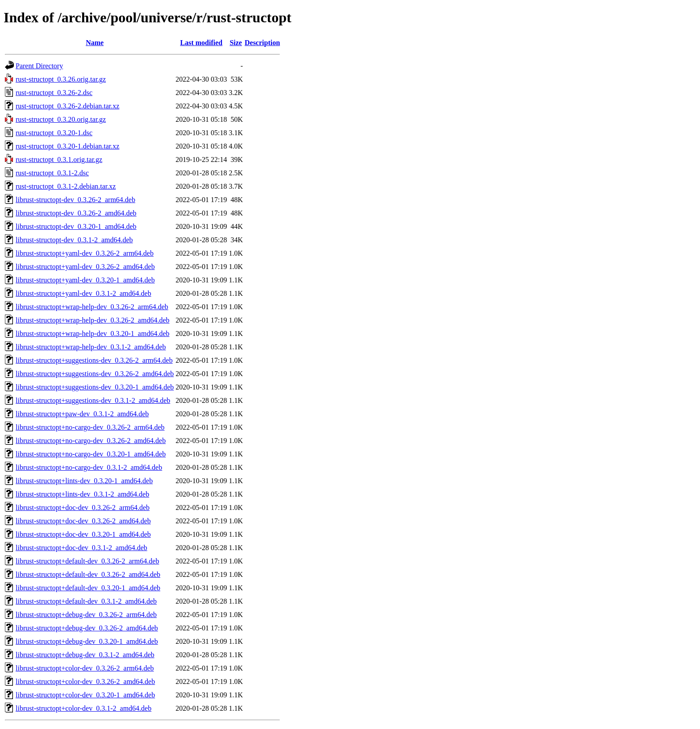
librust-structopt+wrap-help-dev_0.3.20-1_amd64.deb (93, 333)
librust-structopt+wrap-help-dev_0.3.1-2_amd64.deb (91, 347)
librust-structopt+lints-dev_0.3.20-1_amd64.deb (84, 481)
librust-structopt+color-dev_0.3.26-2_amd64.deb (85, 681)
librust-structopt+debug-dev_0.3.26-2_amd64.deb (87, 628)
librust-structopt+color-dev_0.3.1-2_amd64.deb (83, 708)
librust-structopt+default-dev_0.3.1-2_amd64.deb (86, 601)
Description (262, 43)
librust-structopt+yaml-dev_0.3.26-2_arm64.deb (85, 253)
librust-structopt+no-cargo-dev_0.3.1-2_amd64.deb (89, 467)
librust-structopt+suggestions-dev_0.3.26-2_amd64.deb (95, 374)
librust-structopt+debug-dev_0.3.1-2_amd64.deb (85, 655)
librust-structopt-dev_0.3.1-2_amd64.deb (74, 240)
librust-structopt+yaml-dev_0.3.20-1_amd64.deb (85, 280)
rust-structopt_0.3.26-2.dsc (54, 93)
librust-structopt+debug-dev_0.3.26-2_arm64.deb (86, 615)
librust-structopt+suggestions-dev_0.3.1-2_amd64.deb (93, 400)
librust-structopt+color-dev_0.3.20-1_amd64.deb (85, 695)
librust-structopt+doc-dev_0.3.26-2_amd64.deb (83, 521)
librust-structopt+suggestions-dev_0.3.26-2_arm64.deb (94, 360)
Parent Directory (39, 66)
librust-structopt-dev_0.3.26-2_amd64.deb (76, 213)
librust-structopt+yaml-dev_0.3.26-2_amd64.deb (85, 267)
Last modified (202, 43)
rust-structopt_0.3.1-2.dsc (52, 173)
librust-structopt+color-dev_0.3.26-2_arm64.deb (85, 668)
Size (236, 43)
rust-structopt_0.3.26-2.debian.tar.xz (67, 106)
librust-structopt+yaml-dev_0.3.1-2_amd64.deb (83, 293)
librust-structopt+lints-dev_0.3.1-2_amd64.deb (82, 494)
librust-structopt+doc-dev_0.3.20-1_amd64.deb (83, 534)
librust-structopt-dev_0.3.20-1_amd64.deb (76, 226)
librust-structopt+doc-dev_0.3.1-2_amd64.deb (81, 548)
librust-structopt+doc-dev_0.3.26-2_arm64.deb (83, 507)
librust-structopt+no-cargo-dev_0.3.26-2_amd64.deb (91, 441)
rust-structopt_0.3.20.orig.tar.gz (61, 119)
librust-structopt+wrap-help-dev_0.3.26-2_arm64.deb (92, 307)
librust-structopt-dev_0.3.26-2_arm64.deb (75, 200)
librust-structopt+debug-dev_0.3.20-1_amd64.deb (87, 641)
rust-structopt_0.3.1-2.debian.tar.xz (66, 186)
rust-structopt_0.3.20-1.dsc (54, 133)
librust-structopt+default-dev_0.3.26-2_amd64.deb (88, 574)
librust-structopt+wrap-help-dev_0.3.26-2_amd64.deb (93, 320)
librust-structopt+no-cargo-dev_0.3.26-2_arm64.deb (90, 427)
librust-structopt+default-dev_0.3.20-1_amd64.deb (88, 588)
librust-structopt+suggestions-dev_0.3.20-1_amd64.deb (95, 387)
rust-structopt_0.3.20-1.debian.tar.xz (67, 146)
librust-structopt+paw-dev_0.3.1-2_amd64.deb (82, 414)
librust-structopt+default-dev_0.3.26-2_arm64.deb (87, 561)
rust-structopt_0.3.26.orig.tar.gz (61, 79)
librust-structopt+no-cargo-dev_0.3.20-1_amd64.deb (91, 454)
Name (95, 43)
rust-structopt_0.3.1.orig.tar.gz (59, 159)
